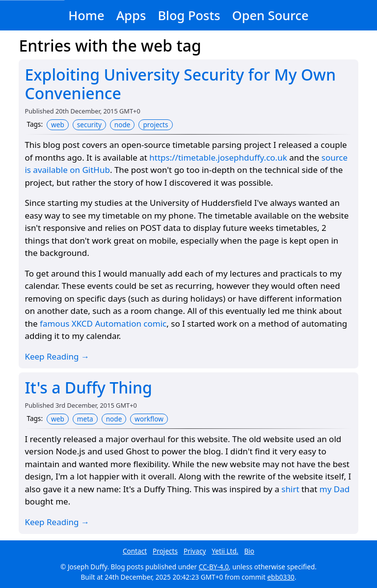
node (122, 125)
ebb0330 (281, 577)
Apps (131, 15)
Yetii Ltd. (225, 551)
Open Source (270, 15)
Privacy (195, 551)
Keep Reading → (57, 356)
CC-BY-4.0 (214, 567)
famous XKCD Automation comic (103, 323)
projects (155, 125)
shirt (290, 489)
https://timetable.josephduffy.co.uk (218, 157)
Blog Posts (189, 15)
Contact (135, 551)
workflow (149, 419)
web (58, 125)
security (89, 125)
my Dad (335, 489)
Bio (250, 551)
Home (86, 15)
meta (85, 419)
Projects (165, 551)
